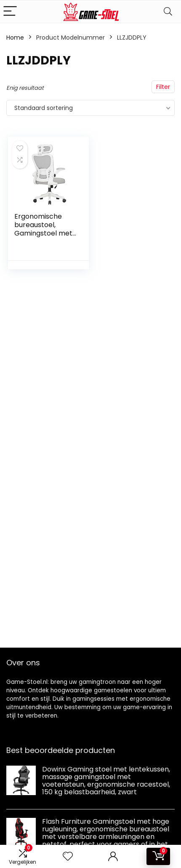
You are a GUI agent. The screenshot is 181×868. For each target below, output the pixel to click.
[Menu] (10, 12)
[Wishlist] (68, 856)
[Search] (168, 12)
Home (15, 38)
